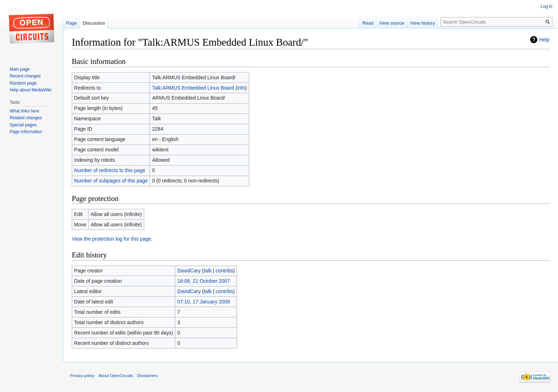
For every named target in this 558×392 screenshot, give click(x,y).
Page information (26, 132)
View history (423, 23)
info (241, 88)
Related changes (26, 118)
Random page (23, 83)
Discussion (94, 23)
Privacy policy (82, 376)
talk (208, 271)
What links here (24, 111)
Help (544, 40)
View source (392, 23)
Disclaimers (147, 376)
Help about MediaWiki (31, 90)
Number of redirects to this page (110, 170)
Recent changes (25, 76)
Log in (546, 6)
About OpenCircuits (116, 376)
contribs (224, 271)
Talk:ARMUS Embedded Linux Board (193, 88)
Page (71, 23)
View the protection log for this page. (112, 239)
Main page (20, 69)
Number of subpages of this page (111, 181)
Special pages (23, 125)
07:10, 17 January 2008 (204, 302)
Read (368, 23)
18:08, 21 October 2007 (204, 281)
